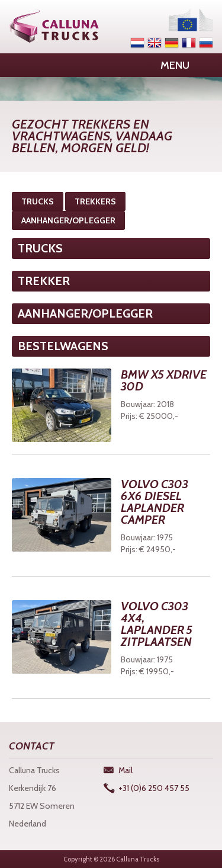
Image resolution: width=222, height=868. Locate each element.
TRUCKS (38, 201)
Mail (126, 770)
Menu (175, 65)
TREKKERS (95, 201)
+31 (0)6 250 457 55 (154, 788)
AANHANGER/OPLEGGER (68, 220)
